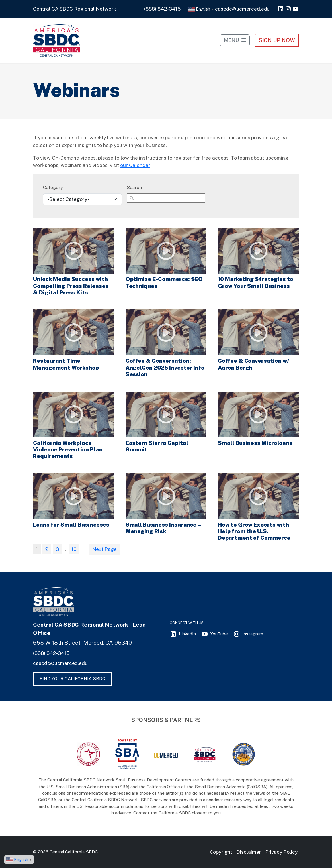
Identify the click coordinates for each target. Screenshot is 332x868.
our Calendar (135, 165)
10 (74, 549)
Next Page (105, 549)
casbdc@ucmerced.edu (242, 9)
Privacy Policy (281, 852)
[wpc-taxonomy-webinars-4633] (82, 199)
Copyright (221, 852)
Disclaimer (249, 852)
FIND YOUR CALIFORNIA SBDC (72, 679)
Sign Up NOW (277, 40)
